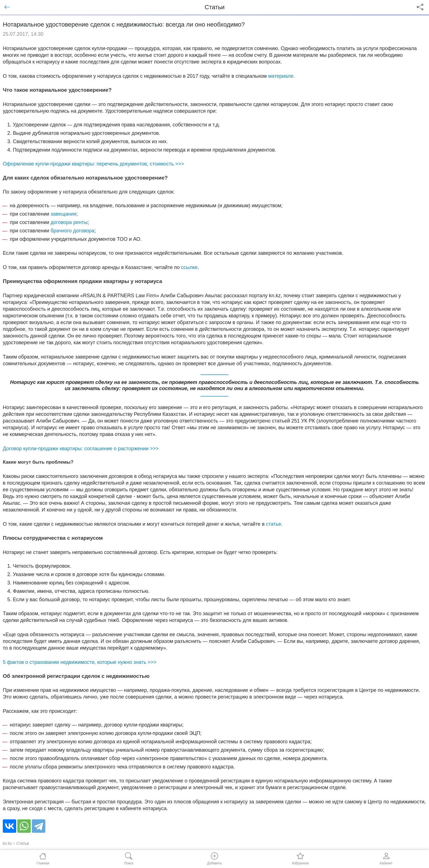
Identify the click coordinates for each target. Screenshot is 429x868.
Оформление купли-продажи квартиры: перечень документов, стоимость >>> (93, 164)
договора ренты (69, 222)
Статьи (23, 843)
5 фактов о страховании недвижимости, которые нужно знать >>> (80, 662)
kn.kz (7, 843)
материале (281, 76)
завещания (63, 214)
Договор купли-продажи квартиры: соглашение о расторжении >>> (81, 449)
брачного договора (73, 231)
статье (274, 524)
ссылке (189, 267)
